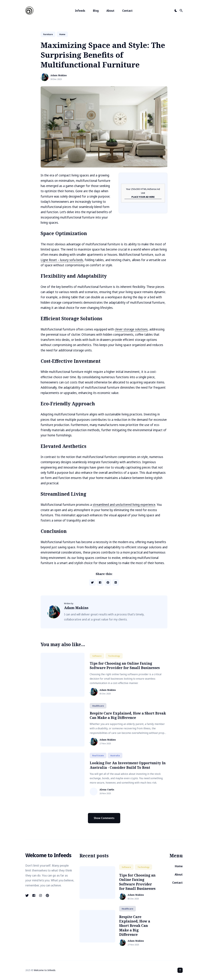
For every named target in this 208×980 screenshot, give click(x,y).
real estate (98, 755)
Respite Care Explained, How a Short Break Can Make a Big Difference (128, 715)
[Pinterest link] (47, 896)
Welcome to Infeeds (45, 970)
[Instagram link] (41, 896)
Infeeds (80, 11)
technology (114, 656)
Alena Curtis (107, 790)
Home (179, 866)
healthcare (98, 706)
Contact (127, 11)
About (110, 11)
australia (115, 755)
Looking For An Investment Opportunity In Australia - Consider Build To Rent (128, 765)
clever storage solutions (131, 329)
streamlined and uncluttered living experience (124, 505)
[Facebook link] (34, 896)
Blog (96, 11)
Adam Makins (59, 75)
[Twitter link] (27, 896)
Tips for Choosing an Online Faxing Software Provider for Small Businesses (125, 666)
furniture (48, 34)
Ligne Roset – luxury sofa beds (62, 260)
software (97, 656)
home (62, 34)
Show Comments (104, 818)
